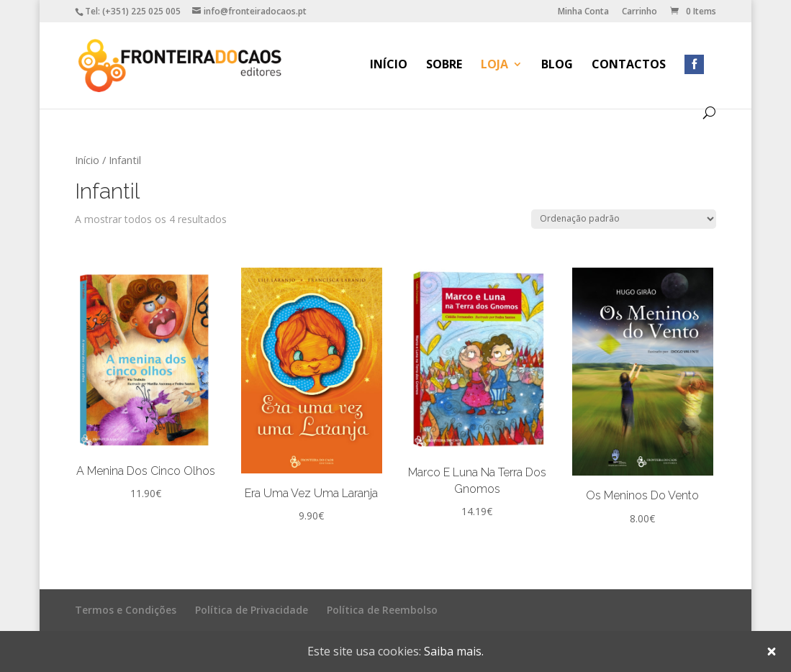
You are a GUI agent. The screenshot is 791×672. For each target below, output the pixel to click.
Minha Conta (583, 12)
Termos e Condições (126, 610)
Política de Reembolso (382, 610)
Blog (557, 65)
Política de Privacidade (252, 610)
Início (389, 65)
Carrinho (639, 12)
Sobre (444, 65)
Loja (494, 65)
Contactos (629, 65)
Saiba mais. (454, 651)
